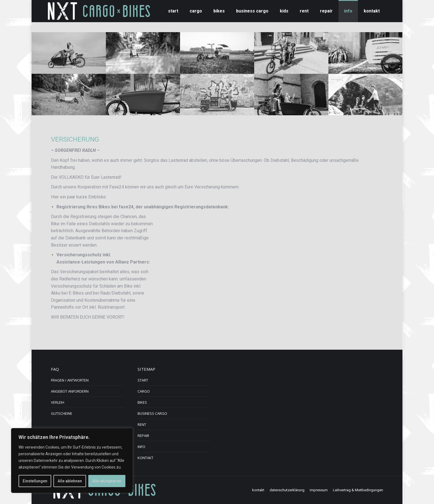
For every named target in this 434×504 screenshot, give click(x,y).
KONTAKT (145, 458)
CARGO (144, 391)
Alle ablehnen (70, 481)
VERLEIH (58, 402)
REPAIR (143, 436)
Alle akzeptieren (107, 481)
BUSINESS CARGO (152, 413)
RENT (142, 424)
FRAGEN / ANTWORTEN (70, 380)
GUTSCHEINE (62, 413)
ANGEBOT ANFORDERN (70, 391)
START (143, 380)
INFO (141, 447)
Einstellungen (35, 481)
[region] (72, 460)
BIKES (142, 402)
